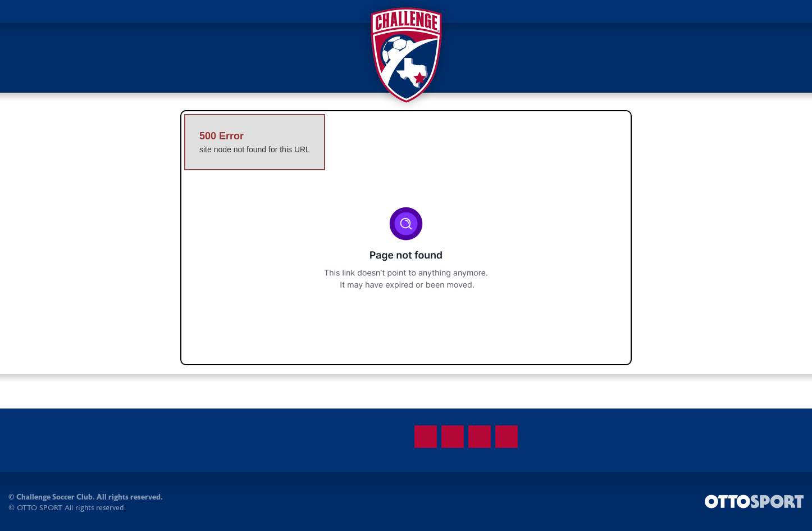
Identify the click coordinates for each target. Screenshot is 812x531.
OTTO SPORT (40, 508)
